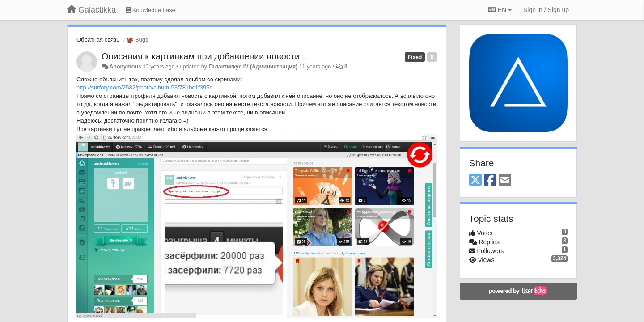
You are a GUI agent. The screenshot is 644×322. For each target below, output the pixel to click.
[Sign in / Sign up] (546, 10)
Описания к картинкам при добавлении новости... (204, 56)
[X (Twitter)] (475, 180)
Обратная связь (98, 40)
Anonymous (125, 67)
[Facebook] (490, 180)
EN (500, 10)
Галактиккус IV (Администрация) (253, 67)
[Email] (505, 180)
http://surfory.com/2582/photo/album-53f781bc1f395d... (147, 87)
